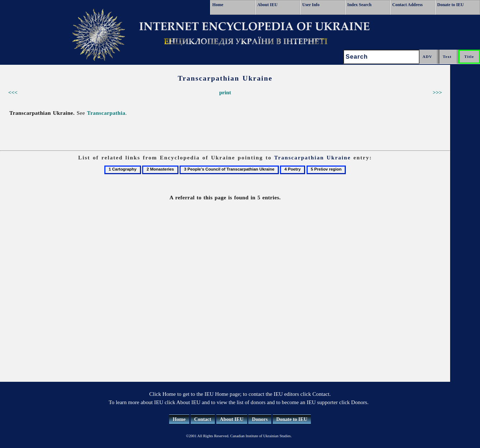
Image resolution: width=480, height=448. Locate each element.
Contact (203, 419)
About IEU (267, 5)
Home (218, 5)
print (225, 92)
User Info (311, 5)
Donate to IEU (450, 5)
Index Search (359, 5)
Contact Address (407, 5)
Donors (260, 419)
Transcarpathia (106, 113)
